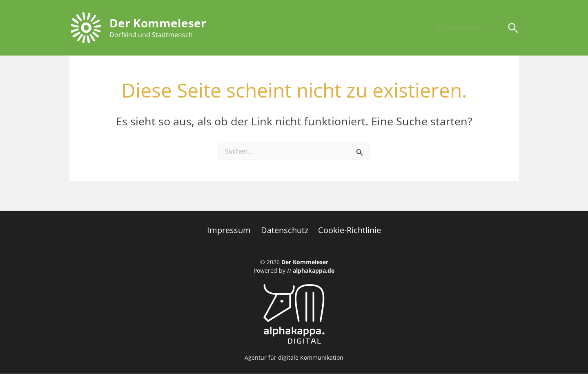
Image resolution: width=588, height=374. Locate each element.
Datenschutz (285, 230)
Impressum (231, 230)
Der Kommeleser (158, 23)
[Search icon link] (513, 29)
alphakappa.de (314, 270)
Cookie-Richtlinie (348, 230)
